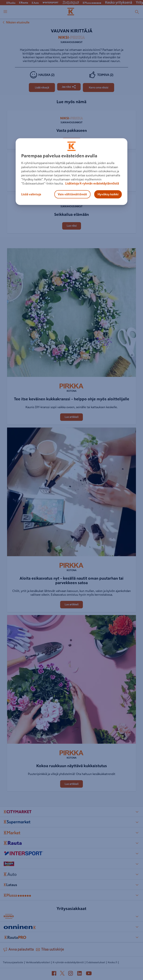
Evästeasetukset (96, 962)
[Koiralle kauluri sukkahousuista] (71, 153)
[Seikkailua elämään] (71, 195)
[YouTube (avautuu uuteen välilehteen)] (89, 974)
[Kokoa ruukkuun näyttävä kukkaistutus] (71, 680)
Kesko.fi (112, 962)
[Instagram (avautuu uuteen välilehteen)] (71, 974)
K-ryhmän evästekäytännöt (68, 962)
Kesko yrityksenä (119, 3)
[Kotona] (71, 388)
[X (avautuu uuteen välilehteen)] (62, 974)
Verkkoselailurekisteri (38, 962)
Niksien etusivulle (15, 22)
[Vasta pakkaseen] (71, 111)
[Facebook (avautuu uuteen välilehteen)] (54, 974)
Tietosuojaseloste (13, 962)
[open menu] (5, 12)
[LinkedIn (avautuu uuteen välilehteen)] (80, 974)
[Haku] (137, 12)
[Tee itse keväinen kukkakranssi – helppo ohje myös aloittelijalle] (71, 313)
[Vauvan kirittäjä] (42, 88)
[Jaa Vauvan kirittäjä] (69, 87)
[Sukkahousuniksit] (71, 41)
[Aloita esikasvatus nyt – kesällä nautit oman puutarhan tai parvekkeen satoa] (71, 493)
